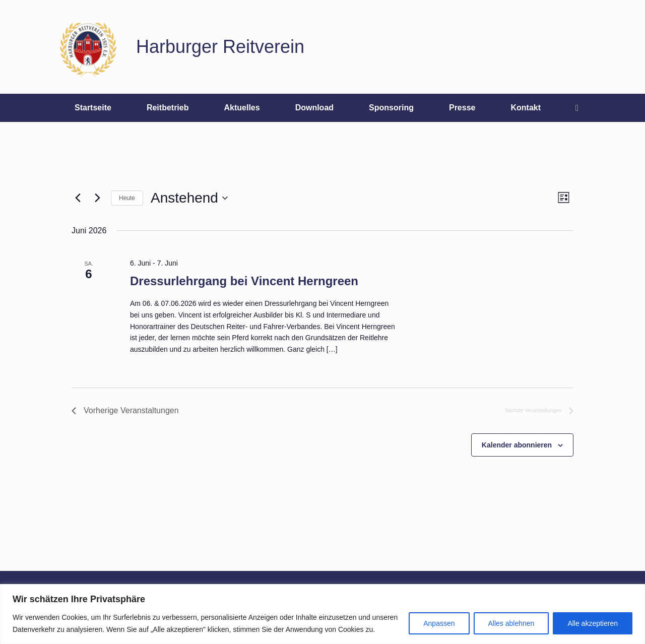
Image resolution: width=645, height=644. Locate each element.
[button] (580, 108)
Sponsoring (391, 108)
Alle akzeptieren (593, 623)
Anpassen (439, 623)
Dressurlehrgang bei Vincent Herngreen (244, 281)
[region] (322, 614)
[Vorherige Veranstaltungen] (78, 198)
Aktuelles (242, 108)
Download (314, 108)
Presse (462, 108)
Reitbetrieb (168, 108)
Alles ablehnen (511, 623)
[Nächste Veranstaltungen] (97, 198)
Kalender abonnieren (517, 445)
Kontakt (526, 108)
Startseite (93, 108)
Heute (127, 198)
